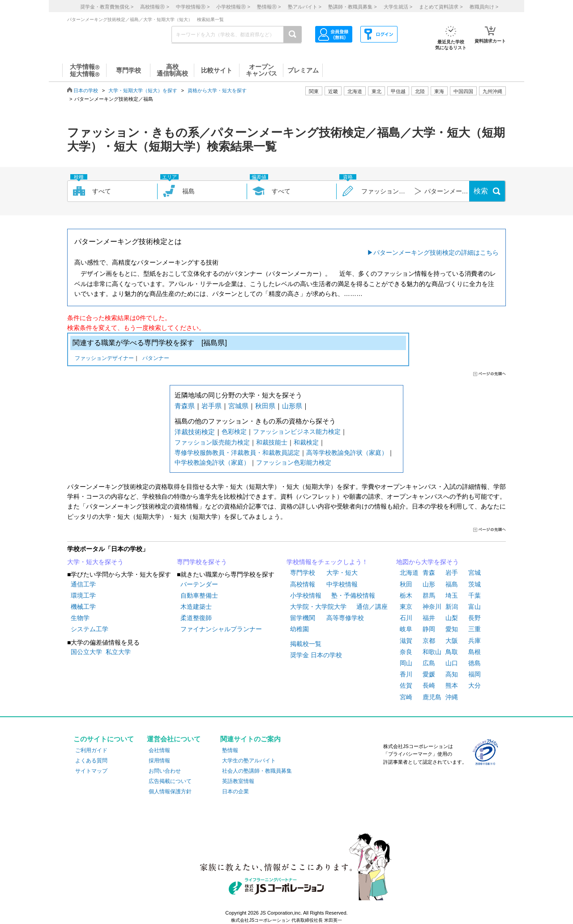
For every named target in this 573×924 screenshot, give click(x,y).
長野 (475, 618)
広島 (429, 663)
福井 (429, 618)
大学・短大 (342, 573)
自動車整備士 (199, 595)
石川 (406, 618)
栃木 (406, 595)
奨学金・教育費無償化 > (107, 7)
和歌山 (432, 652)
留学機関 (303, 618)
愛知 (452, 629)
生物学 (80, 618)
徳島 (475, 663)
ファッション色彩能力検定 (294, 462)
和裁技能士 (272, 442)
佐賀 (406, 685)
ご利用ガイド (91, 750)
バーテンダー (199, 584)
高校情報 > (154, 7)
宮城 (475, 573)
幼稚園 (299, 629)
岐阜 (406, 629)
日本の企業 (235, 791)
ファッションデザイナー (104, 359)
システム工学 (90, 629)
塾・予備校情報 (353, 595)
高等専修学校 (345, 618)
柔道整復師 (196, 618)
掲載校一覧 (306, 644)
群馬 (429, 595)
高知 (452, 674)
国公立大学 (86, 652)
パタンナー (156, 359)
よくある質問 (91, 761)
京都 (429, 641)
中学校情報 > (193, 7)
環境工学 (83, 595)
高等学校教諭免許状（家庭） (347, 453)
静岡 (429, 629)
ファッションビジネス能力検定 (297, 432)
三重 (475, 629)
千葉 (475, 595)
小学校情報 (306, 595)
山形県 (292, 406)
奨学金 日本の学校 (316, 655)
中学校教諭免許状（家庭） (212, 462)
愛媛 (429, 674)
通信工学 (83, 584)
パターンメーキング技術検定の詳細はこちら (436, 252)
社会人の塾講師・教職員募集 (257, 771)
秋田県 (265, 406)
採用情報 (159, 761)
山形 (429, 584)
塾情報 (230, 750)
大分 (475, 685)
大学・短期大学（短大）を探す (143, 90)
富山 (475, 607)
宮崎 (406, 697)
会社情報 (159, 750)
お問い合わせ (165, 771)
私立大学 (118, 652)
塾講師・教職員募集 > (352, 7)
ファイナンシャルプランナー (221, 629)
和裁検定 (306, 442)
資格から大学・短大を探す (217, 90)
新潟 (452, 607)
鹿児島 (432, 697)
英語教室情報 (238, 781)
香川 (406, 674)
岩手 (452, 573)
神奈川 (432, 607)
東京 (406, 607)
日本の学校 (86, 90)
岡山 (406, 663)
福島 (452, 584)
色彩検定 (234, 432)
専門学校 (303, 573)
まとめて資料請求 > (441, 7)
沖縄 (452, 697)
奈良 (406, 652)
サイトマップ (91, 771)
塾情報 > (269, 7)
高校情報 (303, 584)
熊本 (452, 685)
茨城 (475, 584)
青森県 (185, 406)
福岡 (475, 674)
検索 (481, 191)
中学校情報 (342, 584)
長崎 (429, 685)
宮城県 (238, 406)
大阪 (452, 641)
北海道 (355, 91)
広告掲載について (170, 781)
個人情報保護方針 (170, 791)
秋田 (406, 584)
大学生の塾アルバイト (249, 761)
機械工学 (83, 607)
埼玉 (452, 595)
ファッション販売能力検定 (212, 442)
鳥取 (452, 652)
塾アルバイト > (305, 7)
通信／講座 (372, 607)
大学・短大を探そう (95, 562)
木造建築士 (196, 607)
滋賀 (406, 641)
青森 (429, 573)
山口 (452, 663)
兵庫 (475, 641)
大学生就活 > (398, 7)
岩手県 (212, 406)
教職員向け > (484, 7)
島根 (475, 652)
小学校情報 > (233, 7)
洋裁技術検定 (195, 432)
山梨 (452, 618)
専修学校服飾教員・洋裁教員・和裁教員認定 (237, 453)
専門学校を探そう (202, 562)
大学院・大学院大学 (318, 607)
